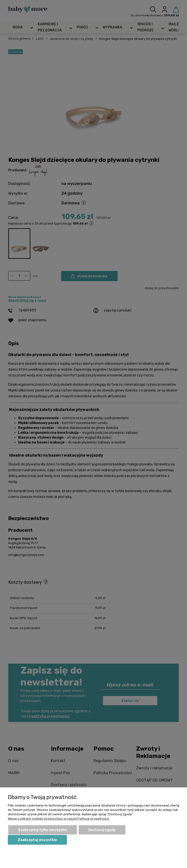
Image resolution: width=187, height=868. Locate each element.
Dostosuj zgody (102, 830)
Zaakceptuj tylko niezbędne (43, 830)
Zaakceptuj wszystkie (37, 840)
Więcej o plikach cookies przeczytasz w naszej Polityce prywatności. (59, 819)
